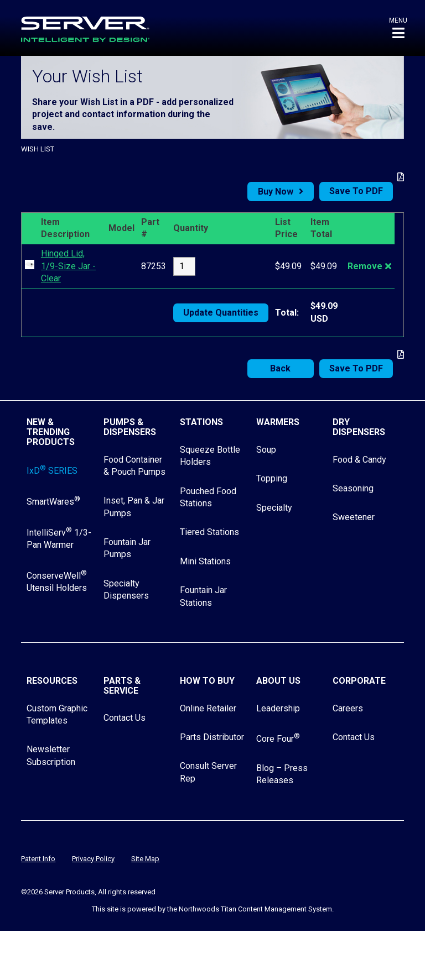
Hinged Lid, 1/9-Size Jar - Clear (68, 266)
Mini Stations (205, 561)
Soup (266, 450)
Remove (365, 266)
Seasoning (353, 488)
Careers (348, 708)
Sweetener (354, 517)
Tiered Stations (209, 532)
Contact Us (125, 718)
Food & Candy (359, 460)
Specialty (274, 508)
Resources (52, 681)
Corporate (359, 681)
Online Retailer (208, 708)
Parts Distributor (212, 737)
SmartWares (53, 502)
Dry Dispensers (359, 427)
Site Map (145, 859)
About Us (278, 681)
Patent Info (38, 859)
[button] (398, 28)
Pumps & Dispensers (130, 427)
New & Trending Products (51, 432)
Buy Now (276, 192)
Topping (272, 478)
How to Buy (207, 681)
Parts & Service (122, 686)
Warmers (278, 422)
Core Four (278, 739)
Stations (201, 422)
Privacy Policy (93, 859)
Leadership (278, 708)
